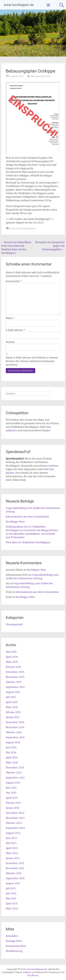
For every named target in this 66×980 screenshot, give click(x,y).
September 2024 (15, 737)
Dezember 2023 (15, 768)
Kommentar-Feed (16, 946)
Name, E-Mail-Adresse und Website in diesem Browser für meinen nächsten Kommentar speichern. (32, 361)
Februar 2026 (13, 667)
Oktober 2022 (14, 823)
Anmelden (12, 936)
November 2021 (15, 868)
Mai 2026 (11, 652)
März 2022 (12, 853)
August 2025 (13, 692)
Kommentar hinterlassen (22, 228)
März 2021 (12, 908)
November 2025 (15, 677)
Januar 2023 (13, 808)
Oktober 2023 (14, 773)
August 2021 (13, 883)
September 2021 (15, 878)
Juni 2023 (11, 788)
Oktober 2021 (14, 873)
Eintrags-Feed (14, 941)
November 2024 (15, 727)
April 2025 (12, 702)
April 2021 (12, 903)
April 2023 (12, 798)
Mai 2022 (11, 843)
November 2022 (15, 818)
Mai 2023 (11, 793)
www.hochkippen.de (19, 5)
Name (10, 318)
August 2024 (13, 742)
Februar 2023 (13, 803)
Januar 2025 (13, 717)
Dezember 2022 (15, 813)
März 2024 (12, 763)
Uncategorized (14, 624)
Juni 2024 (11, 747)
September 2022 (15, 828)
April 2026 (12, 657)
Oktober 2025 (14, 682)
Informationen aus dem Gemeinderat (27, 517)
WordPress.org (14, 951)
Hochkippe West (15, 522)
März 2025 (12, 707)
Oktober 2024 (14, 732)
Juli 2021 (11, 888)
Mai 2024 (11, 752)
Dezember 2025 (15, 672)
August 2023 (13, 783)
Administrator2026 (40, 76)
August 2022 (13, 833)
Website (10, 342)
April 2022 (12, 848)
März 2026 (12, 662)
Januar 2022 (13, 858)
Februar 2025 (13, 712)
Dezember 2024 (15, 722)
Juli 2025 (11, 697)
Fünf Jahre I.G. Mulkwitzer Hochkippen (28, 542)
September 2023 (15, 778)
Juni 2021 (11, 893)
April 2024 (12, 757)
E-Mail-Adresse (16, 330)
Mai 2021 (11, 898)
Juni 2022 (11, 838)
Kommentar (14, 281)
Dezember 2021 (15, 863)
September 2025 (15, 687)
